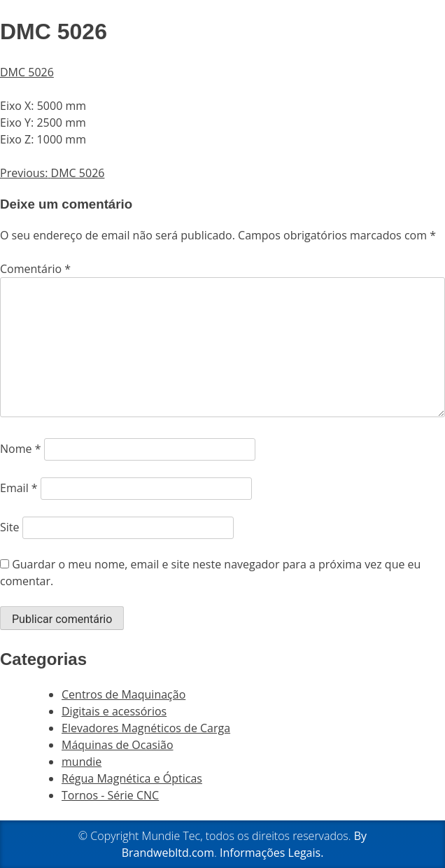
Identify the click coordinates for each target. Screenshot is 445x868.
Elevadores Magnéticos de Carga (146, 728)
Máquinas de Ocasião (118, 745)
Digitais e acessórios (114, 711)
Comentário (35, 269)
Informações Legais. (271, 853)
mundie (82, 762)
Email (19, 488)
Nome (20, 449)
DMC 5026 (27, 72)
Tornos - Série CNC (110, 795)
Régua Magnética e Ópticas (132, 778)
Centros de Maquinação (123, 694)
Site (10, 527)
